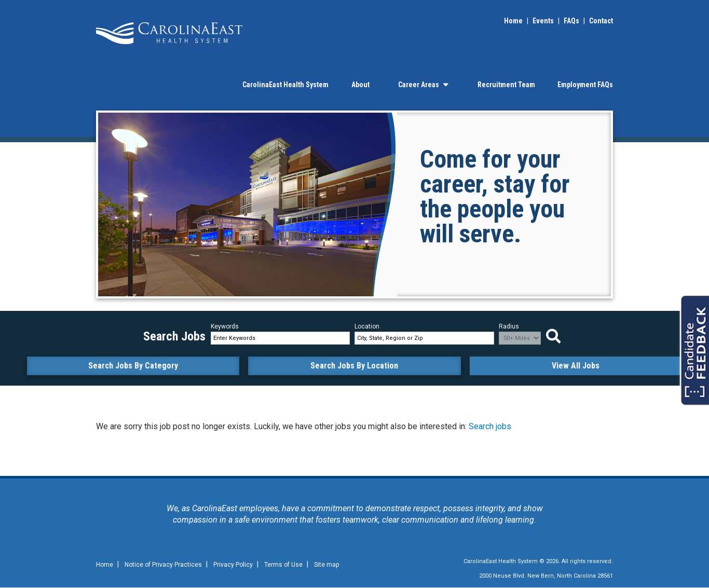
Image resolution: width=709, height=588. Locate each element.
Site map (326, 565)
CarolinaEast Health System (285, 85)
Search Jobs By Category (133, 366)
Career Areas (423, 85)
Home (513, 21)
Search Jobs (556, 336)
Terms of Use (283, 565)
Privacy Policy (233, 565)
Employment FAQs (585, 85)
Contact (601, 21)
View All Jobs (576, 366)
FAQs (571, 21)
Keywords (225, 326)
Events (543, 21)
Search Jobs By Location (354, 366)
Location (367, 326)
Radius (509, 326)
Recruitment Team (506, 85)
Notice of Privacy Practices (163, 565)
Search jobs (490, 426)
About (360, 85)
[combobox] (424, 338)
